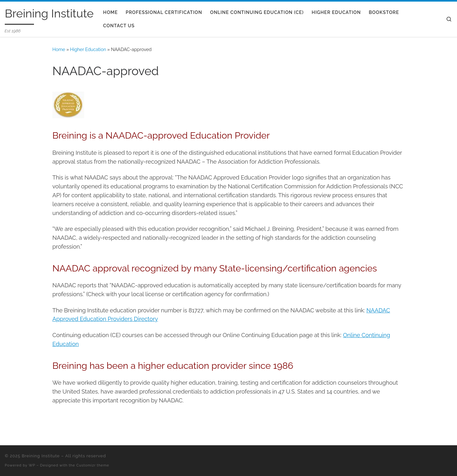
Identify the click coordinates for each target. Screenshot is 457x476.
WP (32, 465)
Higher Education (88, 49)
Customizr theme (93, 465)
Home (59, 49)
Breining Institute (41, 456)
